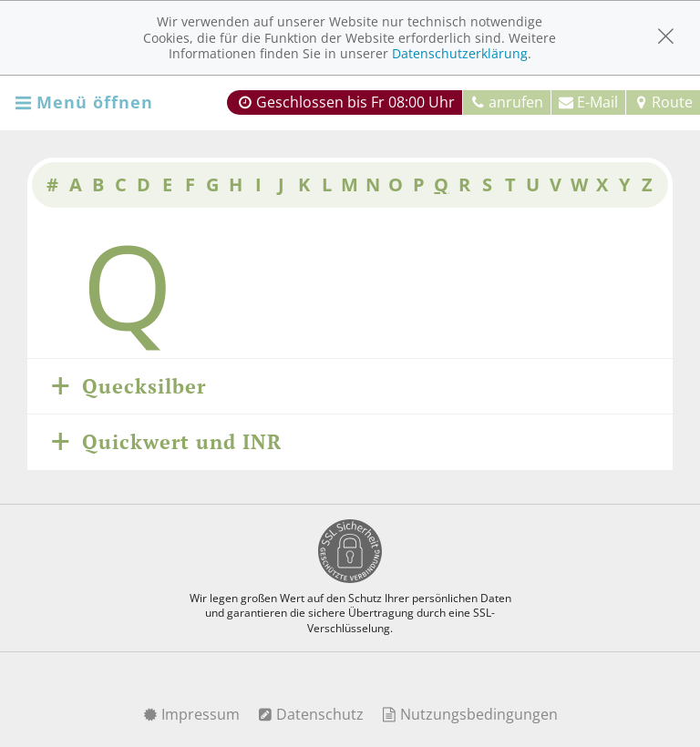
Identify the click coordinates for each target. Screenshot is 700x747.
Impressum (191, 714)
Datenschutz (311, 714)
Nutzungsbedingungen (470, 714)
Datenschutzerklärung (460, 53)
